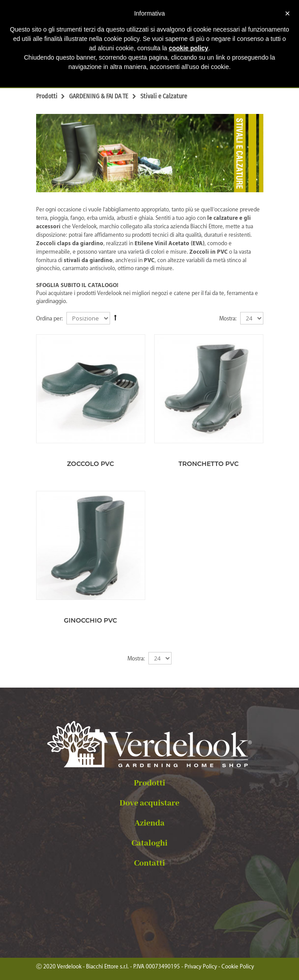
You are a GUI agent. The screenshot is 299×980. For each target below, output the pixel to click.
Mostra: (228, 318)
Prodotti (149, 783)
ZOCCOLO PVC (90, 464)
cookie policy (189, 48)
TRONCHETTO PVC (209, 464)
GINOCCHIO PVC (90, 620)
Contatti (149, 863)
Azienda (150, 823)
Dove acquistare (149, 803)
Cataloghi (149, 843)
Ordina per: (49, 318)
